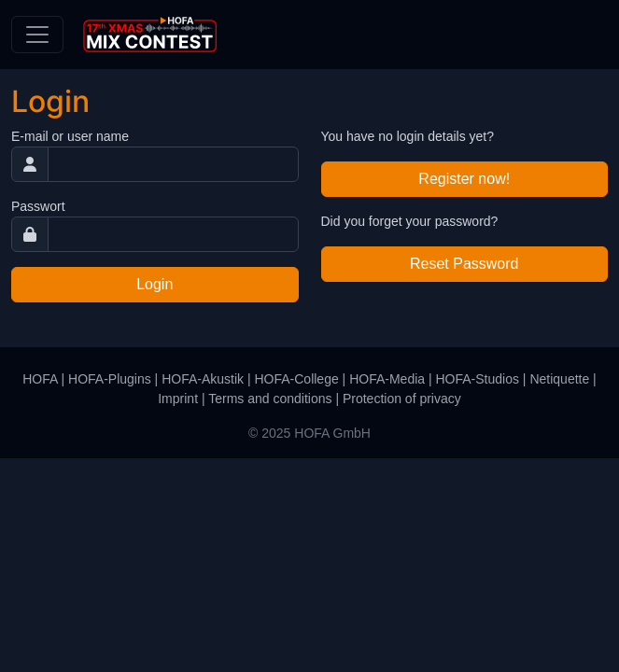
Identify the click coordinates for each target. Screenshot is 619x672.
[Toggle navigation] (37, 35)
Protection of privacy (402, 399)
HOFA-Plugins (110, 379)
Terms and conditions (270, 399)
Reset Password (464, 264)
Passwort (38, 206)
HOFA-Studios (478, 379)
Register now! (464, 179)
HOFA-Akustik (203, 379)
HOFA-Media (387, 379)
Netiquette (559, 379)
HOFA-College (296, 379)
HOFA (40, 379)
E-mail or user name (70, 136)
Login (155, 284)
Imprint (178, 399)
